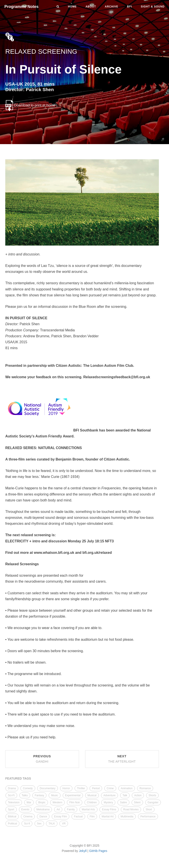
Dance (43, 817)
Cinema (28, 817)
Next (122, 759)
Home (72, 7)
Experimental (73, 795)
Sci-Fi (11, 795)
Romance (145, 788)
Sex (39, 824)
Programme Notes (21, 7)
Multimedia (127, 817)
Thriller (81, 788)
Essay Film (61, 817)
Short (149, 809)
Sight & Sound (153, 7)
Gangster (153, 802)
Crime (110, 788)
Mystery (108, 802)
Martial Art (108, 817)
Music (54, 795)
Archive (111, 7)
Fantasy (39, 795)
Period (96, 788)
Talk (125, 795)
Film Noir (75, 802)
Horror (66, 788)
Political (12, 824)
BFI (129, 7)
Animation (127, 788)
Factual (78, 817)
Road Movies (131, 809)
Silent (137, 802)
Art (58, 809)
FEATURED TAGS (18, 778)
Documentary (47, 788)
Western (57, 802)
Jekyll (83, 851)
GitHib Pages (98, 851)
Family (71, 809)
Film (92, 817)
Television (14, 802)
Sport (11, 809)
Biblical (12, 817)
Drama (12, 788)
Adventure (109, 795)
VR (64, 824)
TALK (52, 824)
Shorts (152, 795)
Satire (123, 802)
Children (92, 802)
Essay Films (109, 809)
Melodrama (43, 809)
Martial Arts (88, 809)
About (91, 7)
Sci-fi (27, 824)
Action (138, 795)
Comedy (28, 788)
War (29, 802)
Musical (92, 795)
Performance (148, 817)
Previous (42, 759)
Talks (25, 795)
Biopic (42, 802)
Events (25, 809)
